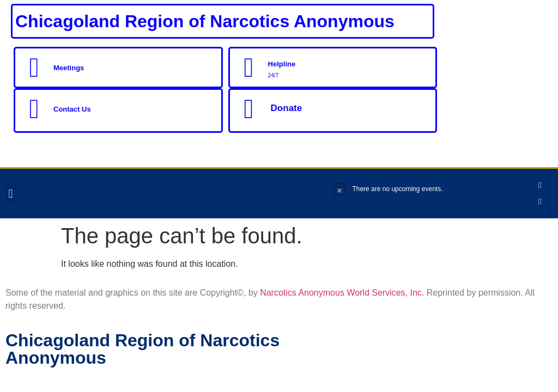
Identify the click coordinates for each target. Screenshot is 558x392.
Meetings (69, 68)
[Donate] (249, 109)
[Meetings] (34, 68)
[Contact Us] (34, 109)
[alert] (432, 189)
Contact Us (72, 109)
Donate (287, 108)
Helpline (282, 64)
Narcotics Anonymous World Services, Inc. (342, 293)
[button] (11, 194)
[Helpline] (249, 68)
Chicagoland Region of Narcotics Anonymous (205, 21)
